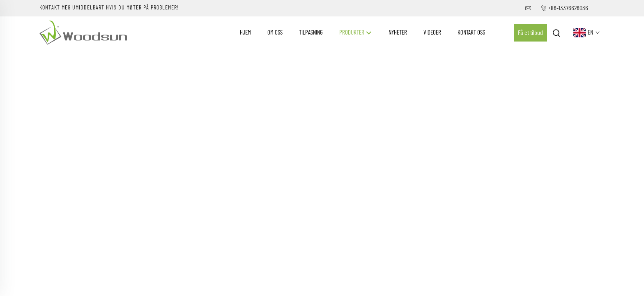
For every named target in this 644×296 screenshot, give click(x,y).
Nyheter (398, 33)
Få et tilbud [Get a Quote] (530, 33)
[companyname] (83, 32)
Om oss (275, 33)
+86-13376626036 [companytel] (568, 8)
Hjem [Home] (245, 33)
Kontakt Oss (471, 33)
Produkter (356, 33)
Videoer (432, 33)
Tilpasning (311, 33)
